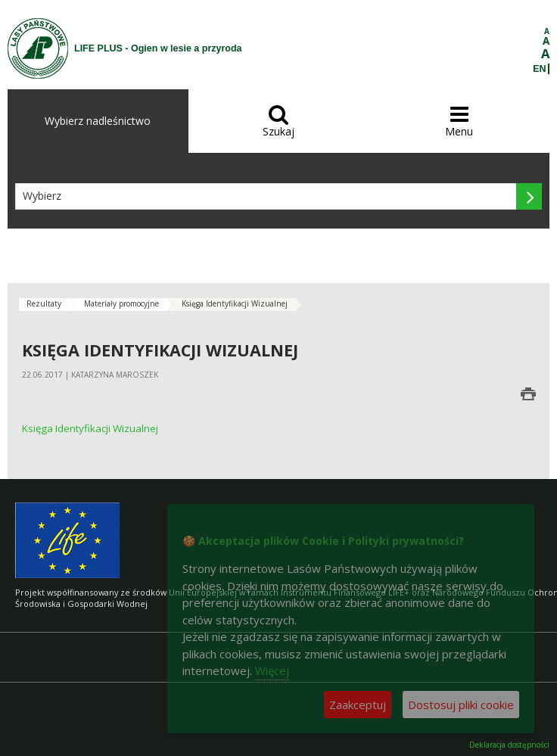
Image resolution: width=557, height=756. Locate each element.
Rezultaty (44, 303)
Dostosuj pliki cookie (461, 705)
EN (539, 69)
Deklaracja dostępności (509, 745)
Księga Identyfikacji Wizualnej (235, 303)
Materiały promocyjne (121, 303)
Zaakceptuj (358, 705)
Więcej (272, 670)
